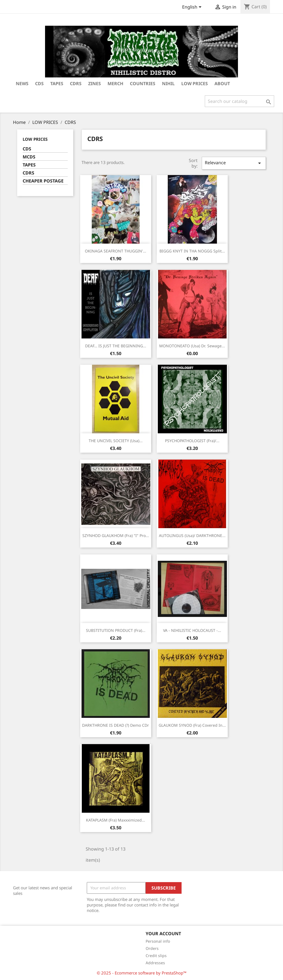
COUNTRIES (143, 84)
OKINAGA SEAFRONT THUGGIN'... (116, 251)
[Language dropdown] (193, 7)
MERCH (115, 84)
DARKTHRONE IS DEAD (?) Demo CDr (116, 725)
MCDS (29, 157)
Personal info (158, 941)
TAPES (57, 84)
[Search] (239, 101)
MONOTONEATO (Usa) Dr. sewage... (192, 346)
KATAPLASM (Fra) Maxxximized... (116, 820)
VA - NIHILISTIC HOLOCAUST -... (192, 630)
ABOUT (222, 84)
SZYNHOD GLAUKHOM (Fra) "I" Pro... (116, 535)
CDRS (76, 84)
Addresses (155, 963)
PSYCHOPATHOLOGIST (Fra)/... (192, 441)
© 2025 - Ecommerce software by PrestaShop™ (142, 973)
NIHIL (168, 84)
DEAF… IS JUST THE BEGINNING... (116, 346)
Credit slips (156, 956)
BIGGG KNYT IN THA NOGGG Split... (192, 251)
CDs (39, 84)
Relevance (234, 163)
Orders (152, 948)
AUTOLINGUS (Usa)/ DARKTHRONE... (192, 535)
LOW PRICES (195, 84)
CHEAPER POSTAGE (43, 181)
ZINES (95, 84)
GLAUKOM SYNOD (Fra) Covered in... (192, 725)
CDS (27, 149)
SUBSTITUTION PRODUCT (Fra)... (116, 630)
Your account (163, 934)
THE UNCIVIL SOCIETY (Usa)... (116, 441)
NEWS (22, 84)
